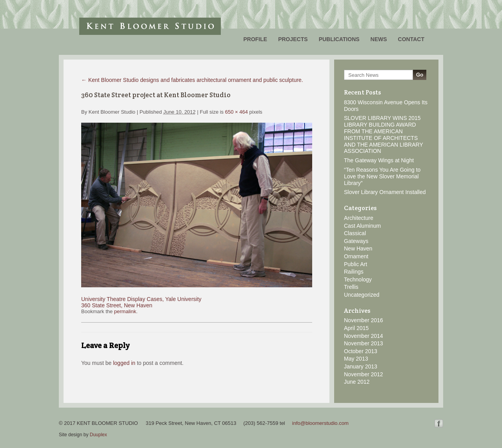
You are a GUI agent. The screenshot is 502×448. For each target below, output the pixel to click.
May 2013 (356, 359)
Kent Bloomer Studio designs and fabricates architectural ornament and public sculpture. (192, 80)
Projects (293, 39)
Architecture (359, 218)
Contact (411, 39)
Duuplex (98, 435)
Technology (358, 279)
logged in (124, 363)
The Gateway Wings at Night (379, 160)
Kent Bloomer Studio (150, 26)
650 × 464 (236, 112)
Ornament (356, 256)
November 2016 (364, 320)
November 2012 (364, 374)
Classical (355, 233)
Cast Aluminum (362, 226)
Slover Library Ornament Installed (385, 192)
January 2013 (361, 366)
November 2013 (364, 343)
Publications (339, 39)
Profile (255, 39)
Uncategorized (362, 295)
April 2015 (356, 328)
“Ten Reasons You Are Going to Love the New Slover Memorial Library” (382, 176)
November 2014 (364, 336)
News (379, 39)
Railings (354, 272)
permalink (125, 311)
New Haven (358, 248)
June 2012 (357, 382)
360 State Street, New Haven (117, 305)
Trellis (351, 287)
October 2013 (361, 351)
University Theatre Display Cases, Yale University (141, 299)
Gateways (356, 241)
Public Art (356, 264)
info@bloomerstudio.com (320, 423)
